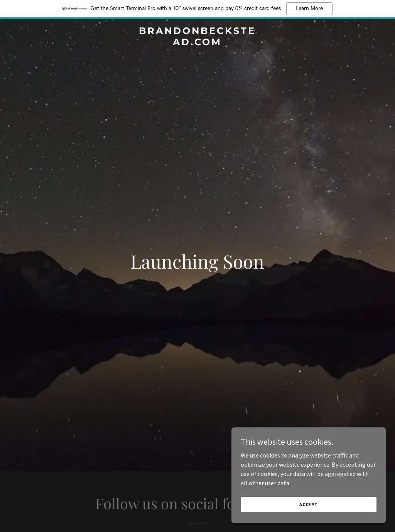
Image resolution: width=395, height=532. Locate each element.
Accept (309, 504)
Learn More (309, 8)
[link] (197, 43)
